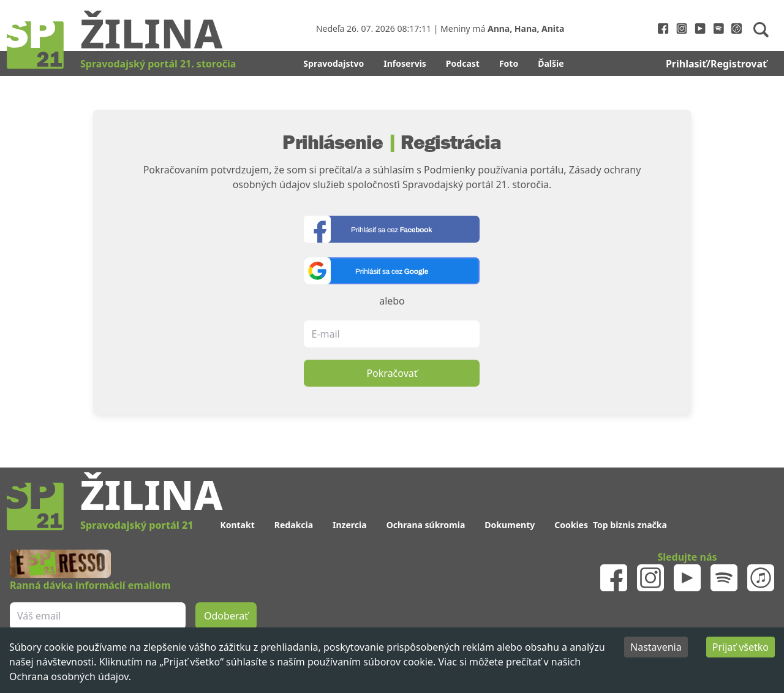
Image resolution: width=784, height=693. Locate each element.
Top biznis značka (630, 525)
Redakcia (294, 525)
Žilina (151, 32)
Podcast (463, 63)
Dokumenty (510, 525)
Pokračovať (392, 373)
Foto (509, 63)
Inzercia (350, 525)
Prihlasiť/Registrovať (716, 64)
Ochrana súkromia (426, 525)
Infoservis (405, 63)
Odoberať (226, 616)
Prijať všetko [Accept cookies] (741, 647)
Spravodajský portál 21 (137, 525)
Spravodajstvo (334, 63)
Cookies (571, 525)
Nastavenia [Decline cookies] (656, 647)
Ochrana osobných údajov (69, 676)
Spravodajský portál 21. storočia (158, 64)
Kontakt (237, 525)
